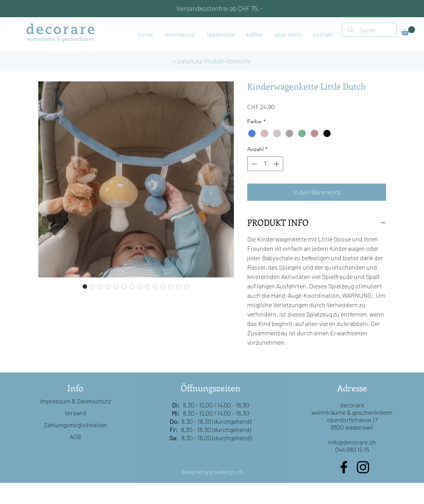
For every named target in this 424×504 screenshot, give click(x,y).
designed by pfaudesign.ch (212, 472)
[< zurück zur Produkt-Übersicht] (212, 61)
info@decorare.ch (352, 442)
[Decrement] (253, 164)
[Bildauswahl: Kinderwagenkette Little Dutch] (85, 286)
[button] (408, 31)
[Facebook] (344, 467)
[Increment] (277, 164)
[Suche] (370, 30)
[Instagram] (363, 467)
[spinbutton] (265, 164)
